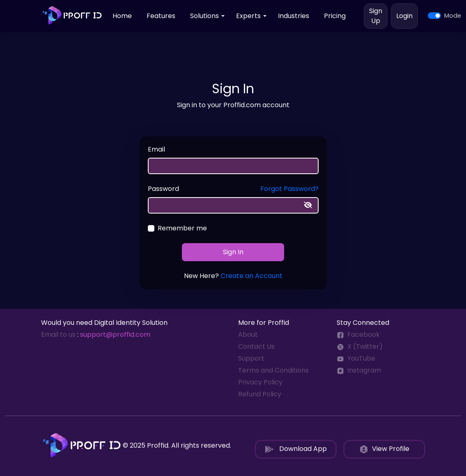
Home (122, 16)
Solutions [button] (204, 16)
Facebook (358, 335)
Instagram (359, 370)
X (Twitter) (360, 346)
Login (404, 16)
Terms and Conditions (273, 370)
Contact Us (256, 346)
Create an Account (251, 276)
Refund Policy (260, 394)
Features (161, 16)
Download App (296, 449)
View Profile (384, 449)
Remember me (182, 228)
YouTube (356, 358)
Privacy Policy (260, 382)
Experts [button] (248, 16)
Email (156, 149)
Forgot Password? (289, 189)
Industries (294, 16)
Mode (453, 16)
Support (251, 358)
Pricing (335, 16)
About (248, 335)
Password (163, 189)
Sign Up (376, 16)
